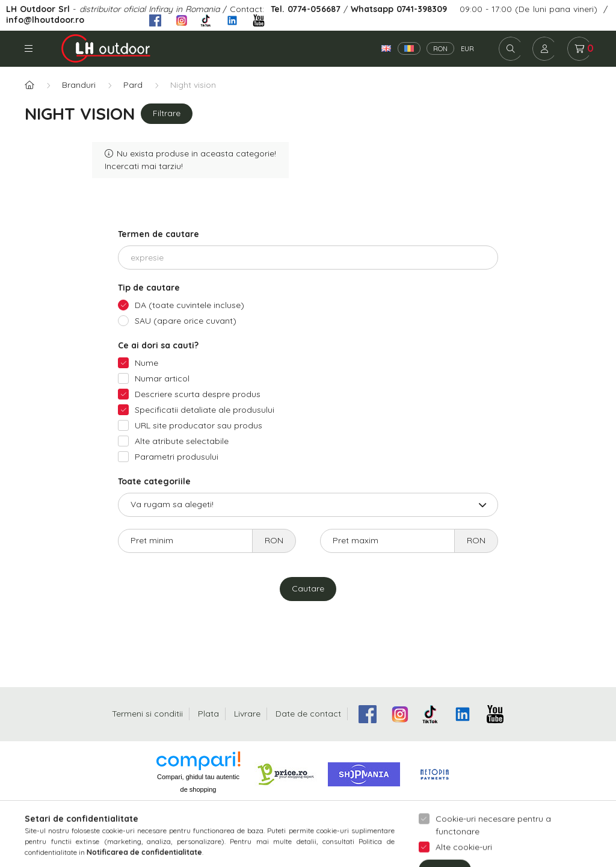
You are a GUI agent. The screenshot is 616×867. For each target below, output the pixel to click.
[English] (386, 48)
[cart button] (579, 49)
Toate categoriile (154, 481)
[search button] (511, 49)
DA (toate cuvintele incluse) (189, 305)
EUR (467, 49)
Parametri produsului (177, 457)
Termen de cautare (159, 234)
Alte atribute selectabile (182, 441)
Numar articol (162, 378)
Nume (146, 363)
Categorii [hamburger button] (29, 48)
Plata (208, 714)
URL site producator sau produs (199, 425)
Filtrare (167, 113)
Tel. (279, 9)
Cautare (308, 588)
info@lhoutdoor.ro (45, 19)
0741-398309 (420, 9)
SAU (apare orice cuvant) (186, 321)
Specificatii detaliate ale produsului (205, 410)
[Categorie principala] (29, 85)
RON (440, 49)
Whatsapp (372, 9)
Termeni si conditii (147, 714)
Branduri (79, 85)
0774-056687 (314, 9)
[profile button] (544, 49)
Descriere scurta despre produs (198, 394)
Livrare (247, 714)
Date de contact (308, 714)
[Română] (409, 48)
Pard (133, 85)
